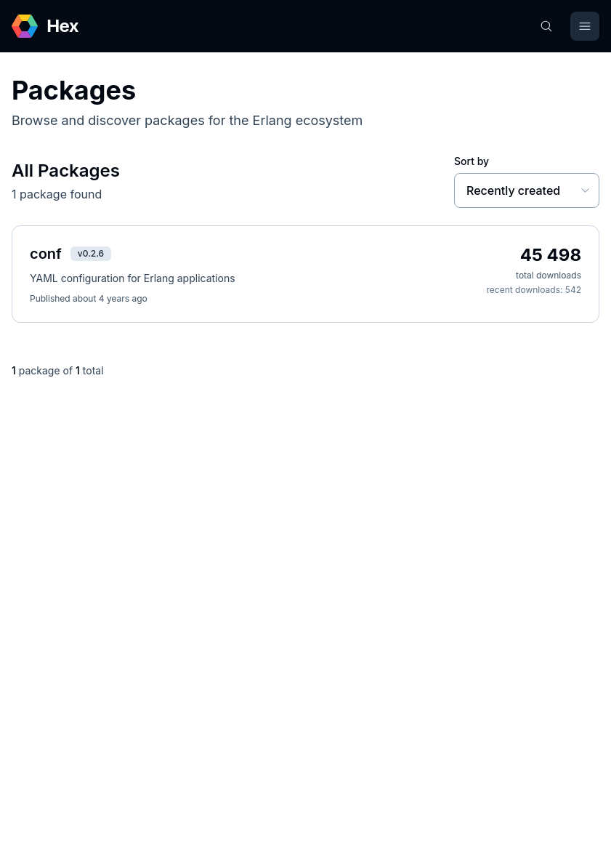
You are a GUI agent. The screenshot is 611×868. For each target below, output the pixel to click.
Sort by (472, 161)
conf (46, 254)
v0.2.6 (91, 253)
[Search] (546, 26)
